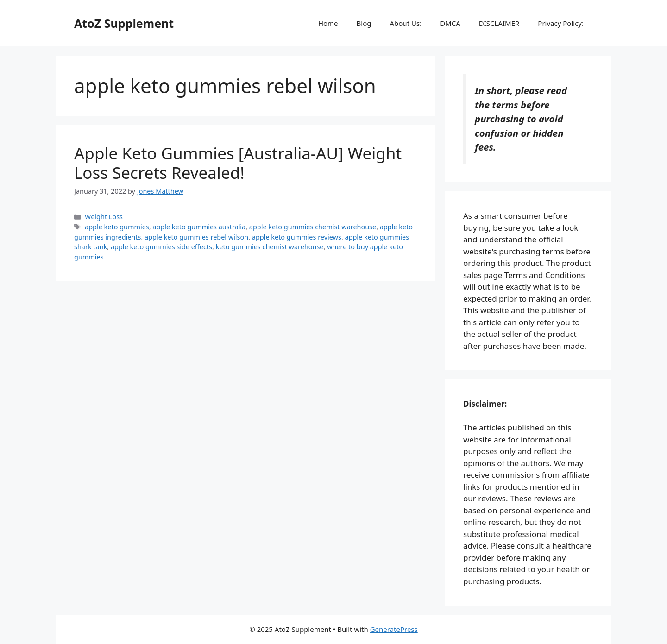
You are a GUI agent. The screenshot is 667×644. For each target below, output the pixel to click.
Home (328, 23)
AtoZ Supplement (124, 23)
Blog (364, 23)
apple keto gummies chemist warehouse (313, 227)
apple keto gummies (117, 227)
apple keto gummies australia (199, 227)
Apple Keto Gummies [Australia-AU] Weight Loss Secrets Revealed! (238, 163)
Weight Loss (104, 217)
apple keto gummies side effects (161, 247)
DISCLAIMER (499, 23)
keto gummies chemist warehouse (270, 247)
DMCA (450, 23)
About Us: (406, 23)
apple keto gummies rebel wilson (196, 237)
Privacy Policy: (561, 23)
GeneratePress (394, 629)
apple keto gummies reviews (297, 237)
